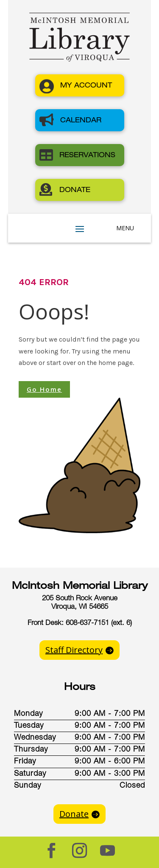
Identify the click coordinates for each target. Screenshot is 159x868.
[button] (80, 85)
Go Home (44, 389)
